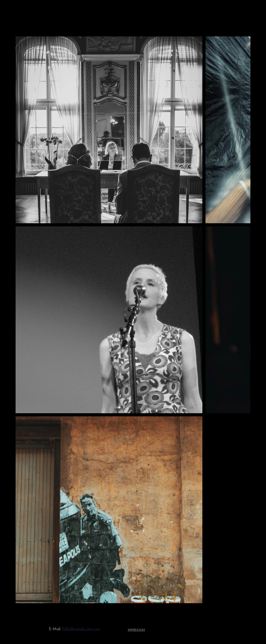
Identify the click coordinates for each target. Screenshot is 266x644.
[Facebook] (242, 630)
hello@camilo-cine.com (81, 629)
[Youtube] (214, 630)
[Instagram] (228, 630)
